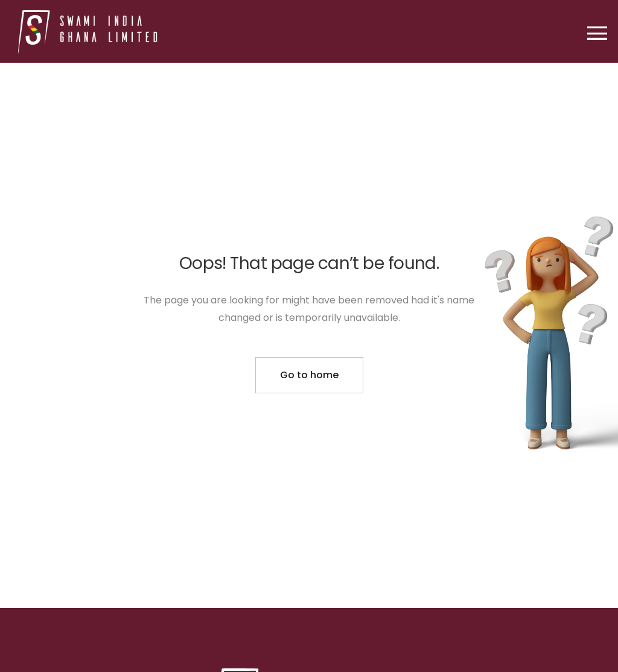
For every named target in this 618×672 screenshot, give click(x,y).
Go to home (309, 375)
